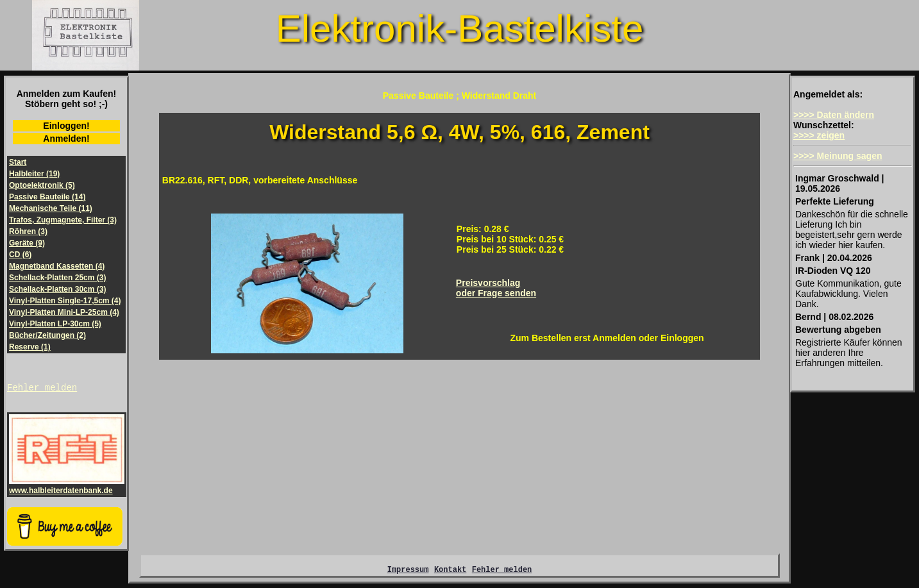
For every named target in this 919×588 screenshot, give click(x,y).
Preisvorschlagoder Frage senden (496, 288)
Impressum (408, 573)
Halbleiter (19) (34, 174)
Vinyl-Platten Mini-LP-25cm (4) (64, 312)
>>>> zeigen (819, 135)
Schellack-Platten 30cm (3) (57, 289)
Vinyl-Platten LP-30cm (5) (55, 324)
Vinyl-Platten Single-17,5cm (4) (65, 301)
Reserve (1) (30, 347)
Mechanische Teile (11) (51, 208)
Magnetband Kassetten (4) (57, 266)
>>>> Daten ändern (834, 115)
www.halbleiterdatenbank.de (67, 488)
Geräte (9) (27, 243)
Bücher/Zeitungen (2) (47, 335)
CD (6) (20, 255)
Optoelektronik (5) (42, 185)
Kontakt (450, 573)
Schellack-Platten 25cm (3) (57, 278)
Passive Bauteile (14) (47, 197)
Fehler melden (42, 389)
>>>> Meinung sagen (838, 156)
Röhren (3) (28, 231)
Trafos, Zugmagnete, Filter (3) (63, 220)
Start (18, 162)
